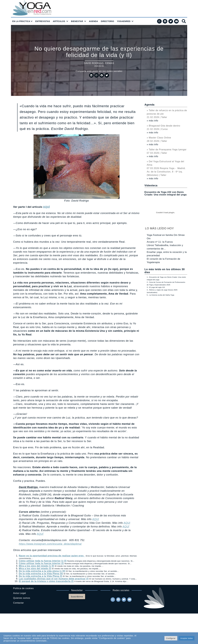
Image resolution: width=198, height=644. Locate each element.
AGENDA (93, 21)
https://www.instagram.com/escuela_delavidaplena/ (50, 544)
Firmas (109, 63)
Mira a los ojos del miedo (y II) (37, 566)
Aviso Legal (20, 593)
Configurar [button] (171, 638)
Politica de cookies (24, 588)
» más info (153, 121)
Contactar (19, 603)
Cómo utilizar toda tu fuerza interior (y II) (43, 561)
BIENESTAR (77, 21)
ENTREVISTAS (43, 21)
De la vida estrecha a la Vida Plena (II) (41, 574)
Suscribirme (77, 597)
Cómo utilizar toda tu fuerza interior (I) (41, 563)
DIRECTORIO (107, 21)
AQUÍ (46, 207)
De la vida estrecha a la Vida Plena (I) (41, 576)
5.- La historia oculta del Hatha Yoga (161, 295)
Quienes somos (22, 598)
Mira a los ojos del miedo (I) (35, 568)
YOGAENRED (124, 21)
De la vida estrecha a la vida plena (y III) (42, 571)
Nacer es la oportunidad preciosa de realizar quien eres (52, 556)
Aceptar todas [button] (187, 638)
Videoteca (151, 185)
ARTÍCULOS (59, 21)
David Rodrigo (94, 63)
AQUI (96, 519)
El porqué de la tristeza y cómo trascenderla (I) (46, 581)
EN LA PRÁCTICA (21, 21)
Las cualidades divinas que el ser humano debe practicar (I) (54, 579)
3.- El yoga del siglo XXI (156, 287)
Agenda (150, 105)
